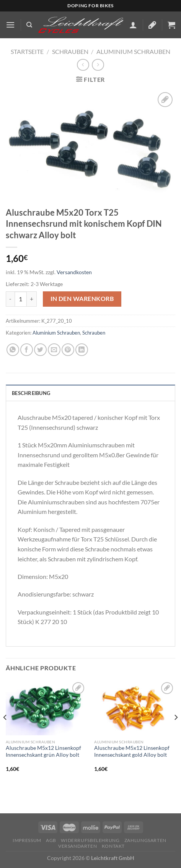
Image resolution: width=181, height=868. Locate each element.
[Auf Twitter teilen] (40, 350)
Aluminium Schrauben (133, 51)
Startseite (27, 51)
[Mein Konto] (133, 25)
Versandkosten (74, 272)
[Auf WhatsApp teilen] (13, 350)
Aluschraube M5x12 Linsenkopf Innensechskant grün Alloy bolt (43, 751)
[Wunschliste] (152, 25)
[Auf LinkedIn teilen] (82, 350)
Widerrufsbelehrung (90, 840)
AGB (51, 840)
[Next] (176, 733)
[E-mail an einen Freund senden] (54, 350)
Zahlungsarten (145, 840)
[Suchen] (29, 25)
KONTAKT (113, 846)
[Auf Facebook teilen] (27, 350)
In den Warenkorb (82, 299)
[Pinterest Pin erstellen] (68, 350)
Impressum (27, 840)
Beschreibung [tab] (31, 393)
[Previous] (5, 733)
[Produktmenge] (21, 299)
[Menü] (10, 25)
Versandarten (77, 846)
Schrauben (70, 51)
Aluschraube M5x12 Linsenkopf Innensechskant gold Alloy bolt (132, 751)
